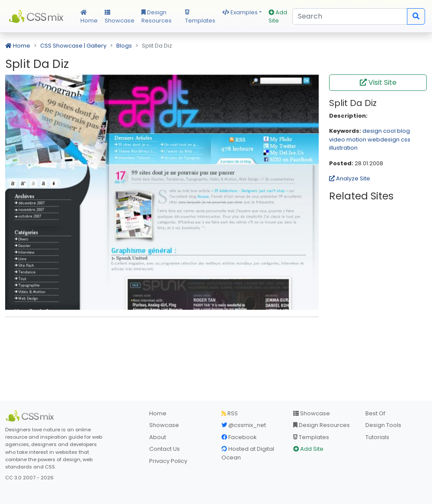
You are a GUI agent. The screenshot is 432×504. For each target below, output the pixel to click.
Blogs (124, 46)
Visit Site (378, 82)
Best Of (375, 413)
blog (403, 131)
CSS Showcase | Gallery (73, 46)
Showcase (120, 17)
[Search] (350, 16)
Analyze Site (350, 178)
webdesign (384, 140)
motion (356, 140)
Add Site (278, 17)
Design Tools (383, 425)
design (372, 131)
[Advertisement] (162, 337)
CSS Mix (38, 16)
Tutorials (377, 437)
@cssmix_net (244, 425)
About (158, 437)
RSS (230, 413)
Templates (200, 17)
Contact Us (165, 449)
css (406, 140)
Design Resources (157, 17)
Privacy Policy (168, 461)
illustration (343, 148)
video (337, 140)
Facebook (239, 437)
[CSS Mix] (31, 416)
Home (89, 17)
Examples (240, 12)
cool (389, 131)
